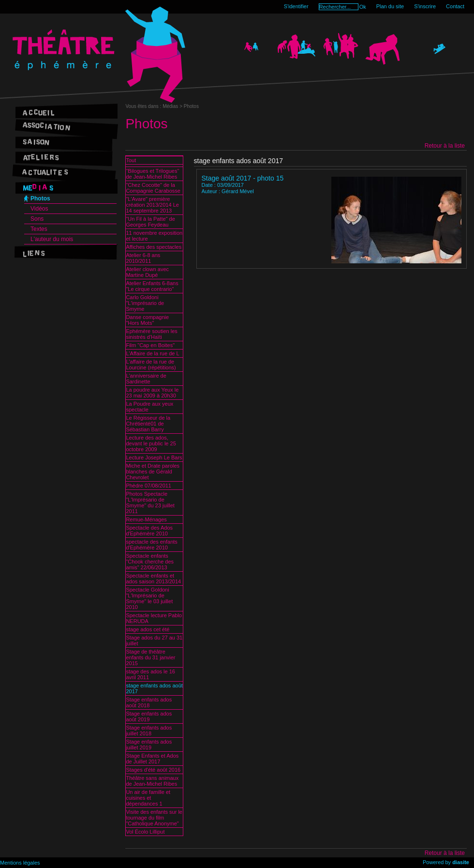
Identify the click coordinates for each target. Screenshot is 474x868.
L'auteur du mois (52, 239)
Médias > (173, 106)
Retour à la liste (445, 146)
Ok (363, 7)
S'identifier (296, 6)
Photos (40, 198)
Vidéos (39, 209)
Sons (37, 219)
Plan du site (390, 6)
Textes (39, 229)
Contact (455, 6)
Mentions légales (20, 863)
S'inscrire (425, 6)
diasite (461, 862)
